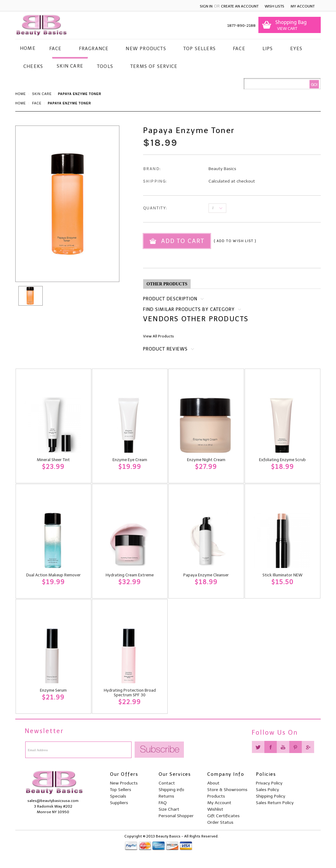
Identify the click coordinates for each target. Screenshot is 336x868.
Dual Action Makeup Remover (53, 575)
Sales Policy (267, 790)
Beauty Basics (222, 169)
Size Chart (169, 809)
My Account (302, 6)
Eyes (296, 49)
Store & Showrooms (227, 790)
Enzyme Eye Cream (130, 460)
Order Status (220, 822)
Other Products (167, 284)
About (213, 783)
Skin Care (70, 66)
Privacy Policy (269, 783)
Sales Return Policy (275, 803)
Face (55, 49)
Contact (167, 783)
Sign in (206, 6)
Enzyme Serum (53, 690)
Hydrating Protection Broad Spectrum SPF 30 (130, 693)
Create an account (240, 6)
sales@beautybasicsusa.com (53, 801)
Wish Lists (274, 6)
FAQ (163, 803)
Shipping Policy (271, 796)
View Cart (286, 29)
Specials (118, 796)
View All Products (158, 336)
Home (21, 94)
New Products (146, 49)
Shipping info (171, 790)
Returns (166, 796)
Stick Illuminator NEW (282, 575)
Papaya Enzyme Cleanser (206, 575)
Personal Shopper (176, 816)
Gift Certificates (223, 816)
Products (216, 796)
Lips (268, 49)
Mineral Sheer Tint (53, 460)
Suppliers (119, 803)
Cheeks (33, 66)
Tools (105, 66)
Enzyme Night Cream (206, 460)
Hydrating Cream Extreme (130, 575)
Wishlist (215, 809)
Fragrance (94, 49)
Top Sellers (199, 49)
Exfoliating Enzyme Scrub (282, 460)
